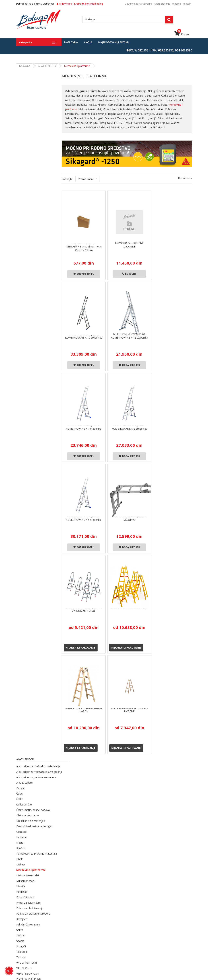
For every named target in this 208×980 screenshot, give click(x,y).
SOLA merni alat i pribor (75, 960)
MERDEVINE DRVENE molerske (129, 607)
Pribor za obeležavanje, (94, 114)
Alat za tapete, (126, 96)
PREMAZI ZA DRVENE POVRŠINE (152, 931)
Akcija (88, 42)
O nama (176, 4)
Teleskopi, (102, 118)
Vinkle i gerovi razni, (169, 118)
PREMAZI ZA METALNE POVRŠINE (54, 936)
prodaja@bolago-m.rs (43, 884)
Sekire (20, 265)
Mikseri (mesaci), (113, 109)
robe (130, 771)
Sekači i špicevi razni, (168, 114)
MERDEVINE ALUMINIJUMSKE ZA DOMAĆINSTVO (84, 609)
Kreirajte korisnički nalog (89, 4)
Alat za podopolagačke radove (34, 325)
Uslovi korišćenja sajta (107, 861)
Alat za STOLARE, (120, 127)
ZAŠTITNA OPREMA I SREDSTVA (142, 955)
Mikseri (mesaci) (26, 216)
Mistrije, (128, 109)
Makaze (21, 200)
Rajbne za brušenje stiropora (33, 249)
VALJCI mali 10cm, (130, 118)
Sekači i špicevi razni (28, 260)
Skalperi (21, 271)
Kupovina (87, 771)
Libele (20, 194)
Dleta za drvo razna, (104, 100)
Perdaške (22, 227)
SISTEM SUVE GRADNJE (124, 950)
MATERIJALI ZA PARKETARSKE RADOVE (151, 936)
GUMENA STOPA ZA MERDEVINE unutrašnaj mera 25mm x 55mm (84, 246)
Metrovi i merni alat (28, 211)
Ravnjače (21, 254)
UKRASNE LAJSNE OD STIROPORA (99, 955)
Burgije (20, 119)
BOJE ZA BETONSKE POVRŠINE (110, 931)
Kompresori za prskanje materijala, (129, 105)
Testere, (114, 118)
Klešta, (93, 105)
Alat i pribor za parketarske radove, (96, 96)
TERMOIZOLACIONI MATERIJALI (53, 940)
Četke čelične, (169, 96)
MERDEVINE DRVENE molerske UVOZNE (129, 709)
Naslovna (71, 42)
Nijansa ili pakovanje (80, 648)
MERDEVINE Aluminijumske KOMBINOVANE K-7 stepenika (84, 427)
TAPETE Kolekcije (137, 960)
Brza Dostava (40, 773)
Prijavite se (64, 4)
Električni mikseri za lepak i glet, (165, 100)
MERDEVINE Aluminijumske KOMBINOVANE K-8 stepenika (129, 427)
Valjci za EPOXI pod (142, 127)
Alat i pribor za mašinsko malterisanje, (125, 91)
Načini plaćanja (162, 4)
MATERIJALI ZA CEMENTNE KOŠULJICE (99, 940)
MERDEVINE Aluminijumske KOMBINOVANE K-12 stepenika (129, 336)
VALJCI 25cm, (149, 118)
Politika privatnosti (105, 827)
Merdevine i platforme (31, 205)
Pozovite (129, 274)
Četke (19, 130)
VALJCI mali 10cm (26, 298)
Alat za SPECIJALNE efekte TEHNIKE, (87, 127)
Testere (21, 292)
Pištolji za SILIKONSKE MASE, (109, 123)
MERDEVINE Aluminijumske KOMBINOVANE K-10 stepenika (84, 336)
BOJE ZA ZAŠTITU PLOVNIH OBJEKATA (101, 936)
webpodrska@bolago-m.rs (34, 867)
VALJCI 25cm (24, 303)
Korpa (182, 34)
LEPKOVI (38, 950)
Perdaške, (139, 109)
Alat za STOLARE (26, 346)
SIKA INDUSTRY (72, 945)
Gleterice (21, 162)
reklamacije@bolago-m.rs (34, 878)
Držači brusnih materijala (31, 152)
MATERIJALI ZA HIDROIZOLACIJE (39, 945)
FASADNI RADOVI (77, 931)
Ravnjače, (149, 114)
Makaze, (163, 105)
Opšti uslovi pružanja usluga (111, 822)
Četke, (157, 96)
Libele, (154, 105)
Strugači (21, 282)
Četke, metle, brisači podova (33, 141)
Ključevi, (103, 105)
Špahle (20, 276)
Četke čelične (24, 135)
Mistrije (20, 222)
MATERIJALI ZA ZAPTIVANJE (172, 945)
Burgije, (140, 96)
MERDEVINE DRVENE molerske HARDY (84, 709)
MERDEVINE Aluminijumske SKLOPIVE (129, 518)
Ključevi (21, 179)
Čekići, (149, 96)
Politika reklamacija (106, 851)
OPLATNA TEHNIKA (95, 950)
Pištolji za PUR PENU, (78, 123)
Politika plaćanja (104, 846)
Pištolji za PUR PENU (28, 314)
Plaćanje (176, 771)
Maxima (42, 418)
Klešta (20, 173)
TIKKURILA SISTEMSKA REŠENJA (133, 945)
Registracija (146, 822)
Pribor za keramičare (28, 238)
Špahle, (80, 118)
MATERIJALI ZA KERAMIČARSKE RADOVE (150, 940)
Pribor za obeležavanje (30, 243)
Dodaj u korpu (84, 274)
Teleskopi (22, 287)
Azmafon (24, 418)
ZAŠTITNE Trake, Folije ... (108, 960)
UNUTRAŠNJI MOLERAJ (49, 931)
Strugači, (90, 118)
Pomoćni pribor (25, 232)
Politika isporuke (104, 832)
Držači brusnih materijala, (132, 100)
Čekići (19, 124)
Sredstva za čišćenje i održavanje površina (50, 955)
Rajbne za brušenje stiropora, (126, 114)
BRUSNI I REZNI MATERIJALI (158, 950)
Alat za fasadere (26, 331)
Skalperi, (70, 118)
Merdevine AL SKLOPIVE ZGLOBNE (129, 245)
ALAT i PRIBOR (47, 66)
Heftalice (21, 168)
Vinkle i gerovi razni (27, 309)
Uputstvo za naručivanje (138, 4)
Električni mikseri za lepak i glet (34, 157)
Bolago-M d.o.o (105, 971)
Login (143, 817)
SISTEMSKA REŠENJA (97, 945)
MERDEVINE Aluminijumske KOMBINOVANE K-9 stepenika (84, 518)
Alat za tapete (24, 113)
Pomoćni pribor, (155, 109)
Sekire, (184, 114)
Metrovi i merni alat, (90, 109)
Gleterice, (71, 105)
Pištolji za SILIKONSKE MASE (33, 320)
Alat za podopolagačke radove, (145, 123)
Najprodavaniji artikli (114, 42)
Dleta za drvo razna (28, 146)
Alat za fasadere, (174, 123)
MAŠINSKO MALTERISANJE (63, 950)
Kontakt (187, 4)
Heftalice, (83, 105)
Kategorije (25, 42)
